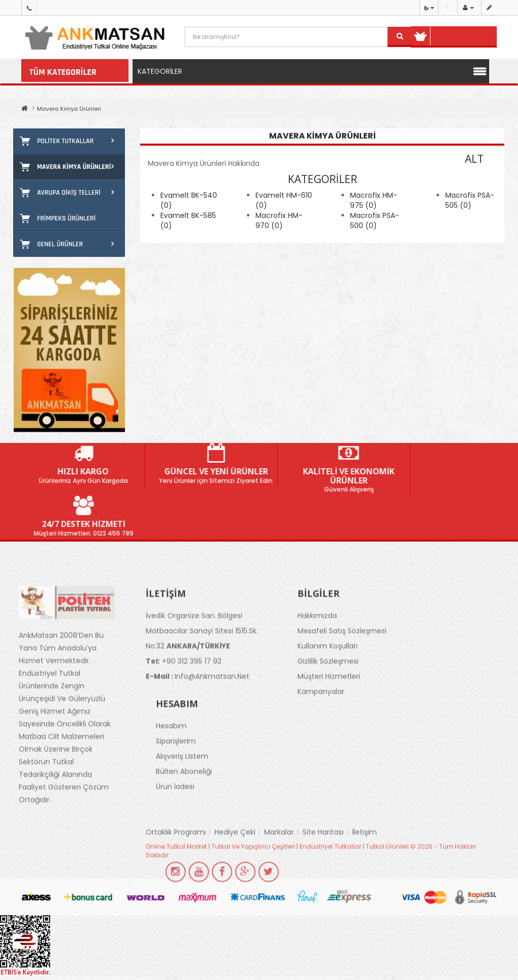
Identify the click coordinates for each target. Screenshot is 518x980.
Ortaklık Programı (176, 858)
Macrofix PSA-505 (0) (470, 200)
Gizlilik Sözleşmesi (328, 687)
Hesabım (171, 751)
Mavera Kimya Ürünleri (69, 109)
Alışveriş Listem (182, 782)
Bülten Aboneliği (184, 797)
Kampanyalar (321, 717)
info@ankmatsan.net (198, 702)
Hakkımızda (317, 641)
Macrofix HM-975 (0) (374, 200)
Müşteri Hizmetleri (329, 702)
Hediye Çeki (235, 858)
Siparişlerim (176, 767)
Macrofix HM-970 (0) (279, 220)
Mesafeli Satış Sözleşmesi (342, 656)
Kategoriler (160, 71)
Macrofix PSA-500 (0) (375, 220)
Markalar (279, 858)
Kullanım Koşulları (328, 672)
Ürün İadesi (175, 812)
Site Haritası (323, 858)
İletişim (364, 858)
